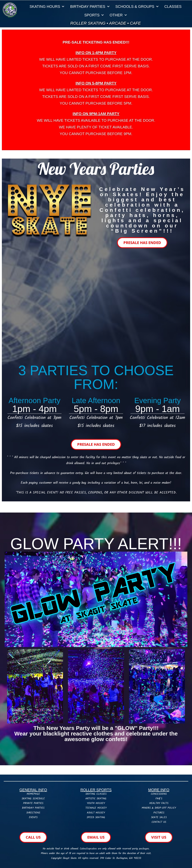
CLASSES (173, 7)
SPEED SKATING (96, 817)
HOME (30, 794)
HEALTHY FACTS (159, 803)
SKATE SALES (159, 817)
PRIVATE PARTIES (33, 803)
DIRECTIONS (33, 813)
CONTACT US (159, 822)
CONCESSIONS (159, 794)
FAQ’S (159, 799)
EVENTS (33, 817)
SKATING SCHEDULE (33, 799)
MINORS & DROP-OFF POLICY (159, 808)
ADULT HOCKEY (96, 813)
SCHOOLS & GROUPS (137, 7)
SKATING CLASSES (96, 794)
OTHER (118, 15)
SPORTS (94, 15)
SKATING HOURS (47, 7)
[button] (96, 134)
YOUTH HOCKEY (96, 803)
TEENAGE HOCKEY (96, 808)
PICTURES (159, 813)
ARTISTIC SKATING (96, 799)
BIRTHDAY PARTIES (90, 7)
